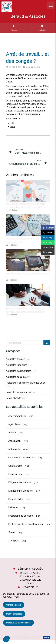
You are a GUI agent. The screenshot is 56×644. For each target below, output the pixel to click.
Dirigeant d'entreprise (20, 482)
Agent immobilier (17, 416)
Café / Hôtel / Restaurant (22, 458)
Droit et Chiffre (16, 499)
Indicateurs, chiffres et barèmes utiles (26, 383)
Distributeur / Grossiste (21, 491)
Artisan (12, 433)
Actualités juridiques (17, 365)
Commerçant (15, 466)
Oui (12, 123)
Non (13, 126)
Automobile (14, 449)
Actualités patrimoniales (19, 371)
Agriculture (14, 424)
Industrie (13, 507)
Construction (15, 474)
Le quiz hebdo (14, 398)
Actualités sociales (16, 377)
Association (14, 441)
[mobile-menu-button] (51, 5)
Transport (13, 541)
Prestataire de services (21, 516)
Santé (11, 532)
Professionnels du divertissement (26, 524)
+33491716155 (30, 587)
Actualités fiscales (15, 359)
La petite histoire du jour (19, 392)
